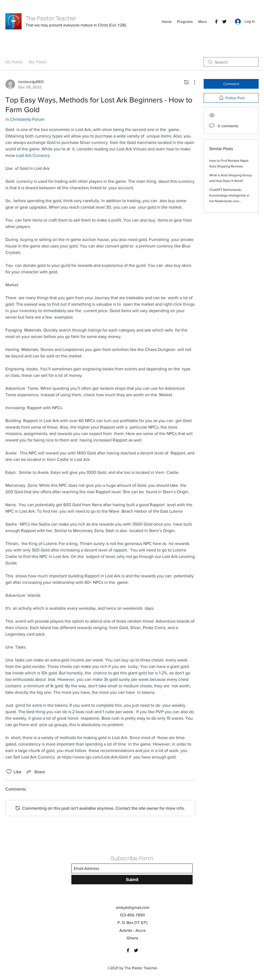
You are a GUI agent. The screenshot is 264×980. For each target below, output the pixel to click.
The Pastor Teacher (51, 18)
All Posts (14, 62)
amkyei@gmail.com (133, 907)
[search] (231, 62)
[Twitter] (224, 22)
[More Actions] (192, 82)
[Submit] (132, 880)
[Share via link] (35, 772)
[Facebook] (216, 22)
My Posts (38, 62)
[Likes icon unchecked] (9, 772)
